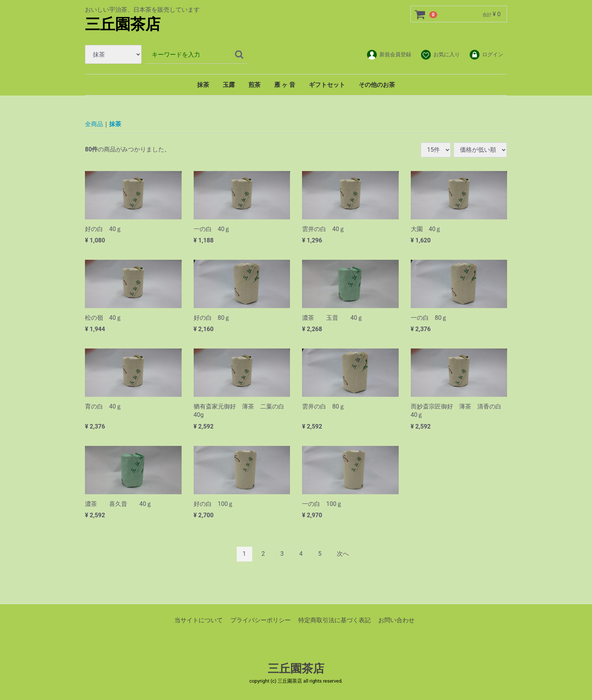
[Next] (343, 554)
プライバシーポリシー (261, 620)
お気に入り (440, 55)
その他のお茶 (377, 85)
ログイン (486, 55)
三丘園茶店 (123, 24)
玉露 (229, 85)
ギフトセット (327, 85)
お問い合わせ (396, 620)
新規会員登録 (389, 55)
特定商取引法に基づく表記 (335, 620)
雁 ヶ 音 (285, 85)
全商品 (94, 124)
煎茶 (254, 85)
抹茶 (203, 85)
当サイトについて (199, 620)
